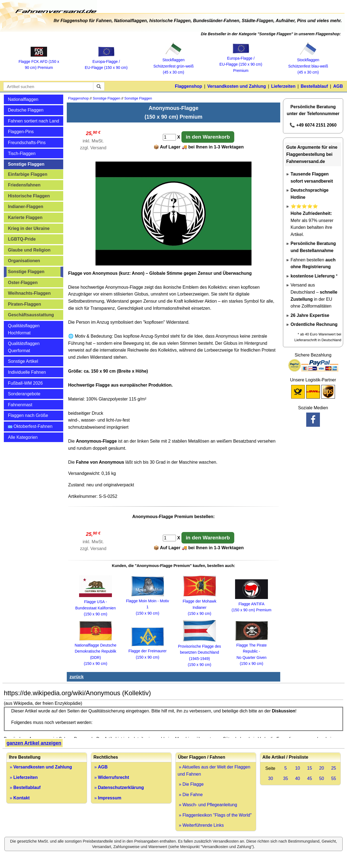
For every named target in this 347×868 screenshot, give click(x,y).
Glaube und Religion (29, 250)
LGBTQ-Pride (22, 239)
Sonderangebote (24, 394)
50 (322, 778)
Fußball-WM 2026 (25, 383)
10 (297, 768)
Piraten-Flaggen (24, 304)
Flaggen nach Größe (28, 415)
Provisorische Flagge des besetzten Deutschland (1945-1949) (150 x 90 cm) (199, 653)
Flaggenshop (189, 86)
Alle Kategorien (23, 437)
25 (334, 768)
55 (334, 778)
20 (322, 768)
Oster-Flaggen (23, 283)
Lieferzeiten (283, 86)
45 (310, 778)
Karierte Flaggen (25, 217)
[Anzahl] (169, 137)
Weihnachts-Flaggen (29, 293)
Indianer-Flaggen (26, 207)
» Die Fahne (190, 795)
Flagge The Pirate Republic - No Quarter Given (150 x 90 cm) (251, 651)
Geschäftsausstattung (31, 315)
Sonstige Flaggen (26, 164)
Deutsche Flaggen (26, 110)
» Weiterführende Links (201, 825)
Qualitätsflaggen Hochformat (24, 329)
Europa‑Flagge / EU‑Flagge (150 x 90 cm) (106, 61)
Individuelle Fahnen (27, 372)
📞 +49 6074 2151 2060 (313, 125)
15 (310, 768)
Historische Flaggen (29, 196)
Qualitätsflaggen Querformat (24, 347)
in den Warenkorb (208, 137)
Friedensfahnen (24, 185)
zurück (77, 677)
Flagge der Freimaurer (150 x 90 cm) (147, 651)
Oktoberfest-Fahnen (30, 426)
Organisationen (24, 261)
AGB (338, 86)
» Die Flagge (191, 784)
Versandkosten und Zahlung (237, 86)
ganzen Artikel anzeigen (34, 743)
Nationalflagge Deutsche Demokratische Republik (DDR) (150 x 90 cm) (96, 651)
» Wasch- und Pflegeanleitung (207, 805)
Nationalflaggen (23, 99)
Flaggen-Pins (21, 132)
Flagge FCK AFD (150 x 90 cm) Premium (39, 61)
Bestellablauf (314, 86)
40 (297, 778)
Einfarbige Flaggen (28, 174)
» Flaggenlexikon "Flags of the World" (215, 815)
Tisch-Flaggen (22, 154)
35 (286, 778)
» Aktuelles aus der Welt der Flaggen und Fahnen (214, 771)
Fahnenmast (20, 405)
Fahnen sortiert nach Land (34, 121)
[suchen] (99, 86)
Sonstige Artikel (23, 361)
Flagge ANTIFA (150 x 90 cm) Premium (251, 604)
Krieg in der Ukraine (29, 228)
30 (271, 778)
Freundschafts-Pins (27, 143)
